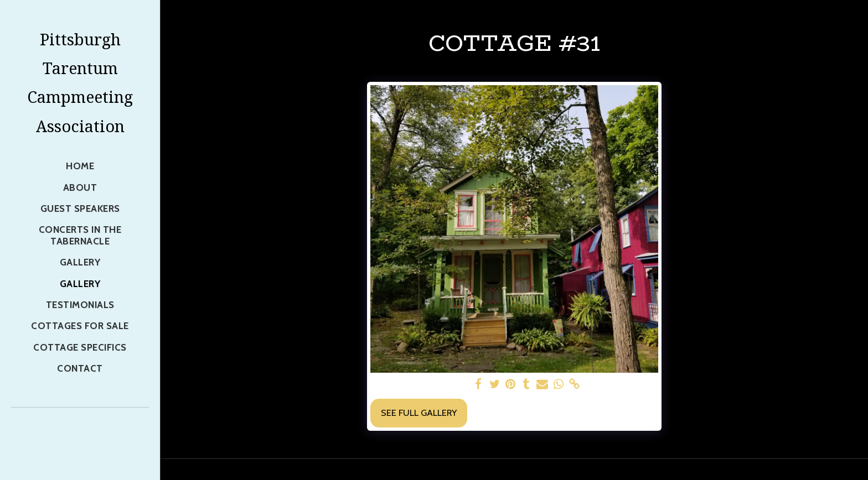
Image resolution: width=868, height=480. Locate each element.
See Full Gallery (419, 413)
